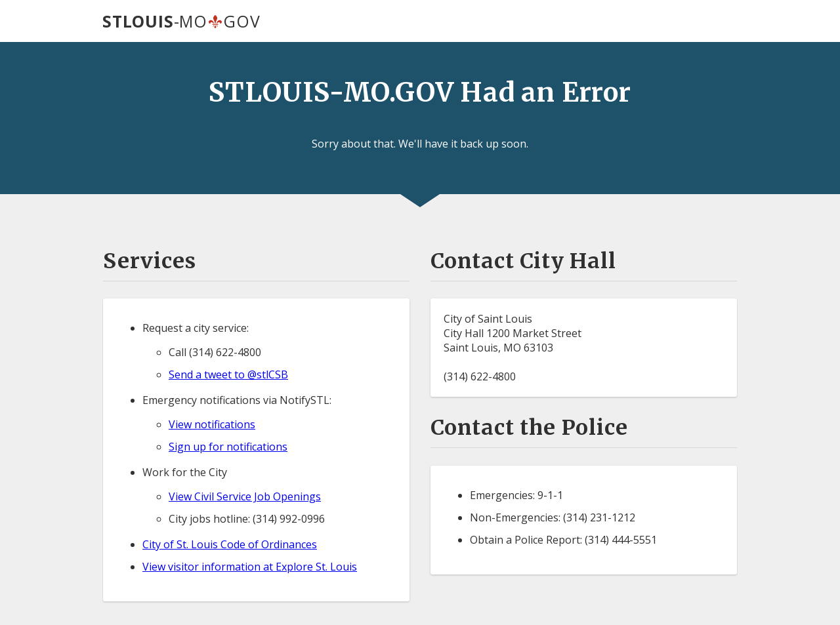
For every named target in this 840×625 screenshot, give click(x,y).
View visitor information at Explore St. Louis (250, 567)
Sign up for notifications (228, 447)
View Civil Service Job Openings (245, 496)
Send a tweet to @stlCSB (228, 374)
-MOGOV (181, 21)
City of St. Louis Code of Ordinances (230, 544)
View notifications (212, 424)
